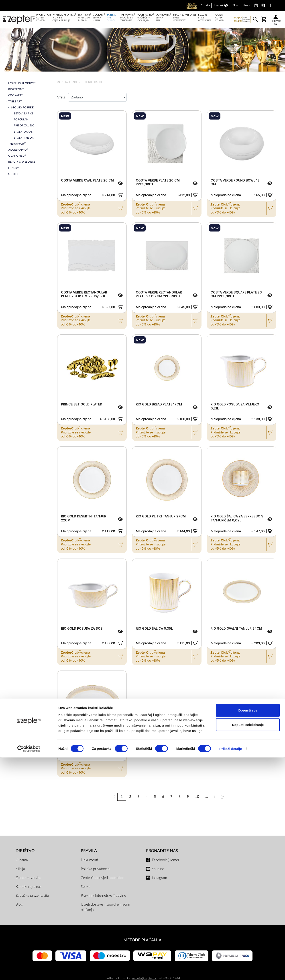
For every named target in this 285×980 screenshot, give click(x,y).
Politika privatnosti (95, 870)
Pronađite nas (162, 852)
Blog (19, 905)
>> (222, 798)
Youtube (158, 870)
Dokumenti (89, 861)
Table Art (71, 83)
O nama (22, 861)
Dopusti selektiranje (248, 947)
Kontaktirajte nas (28, 888)
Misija (20, 870)
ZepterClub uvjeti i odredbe (102, 879)
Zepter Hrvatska (28, 879)
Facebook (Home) (165, 861)
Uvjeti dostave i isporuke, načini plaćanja (105, 908)
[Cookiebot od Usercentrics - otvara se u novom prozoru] (29, 971)
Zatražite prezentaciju (32, 896)
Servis (85, 888)
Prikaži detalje (231, 971)
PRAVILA (89, 852)
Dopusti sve (248, 933)
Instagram (159, 879)
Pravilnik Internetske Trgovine (103, 896)
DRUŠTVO (25, 852)
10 (197, 798)
